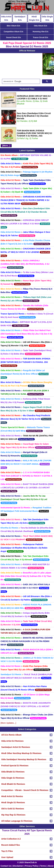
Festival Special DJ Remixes (15, 766)
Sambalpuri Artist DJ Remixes (16, 747)
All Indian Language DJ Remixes (17, 821)
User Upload (7, 857)
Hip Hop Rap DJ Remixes (13, 815)
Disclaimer (18, 866)
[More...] (6, 146)
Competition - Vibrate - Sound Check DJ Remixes (25, 790)
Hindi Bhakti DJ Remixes (13, 784)
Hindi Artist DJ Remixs (12, 796)
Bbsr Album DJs (13, 26)
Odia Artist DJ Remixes (12, 741)
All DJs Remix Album (11, 735)
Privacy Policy (32, 866)
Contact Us (6, 866)
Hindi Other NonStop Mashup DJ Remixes (21, 753)
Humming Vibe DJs (41, 32)
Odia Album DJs (40, 26)
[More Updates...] (8, 723)
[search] (21, 81)
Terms (43, 866)
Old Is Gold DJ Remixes (13, 809)
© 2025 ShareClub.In (27, 862)
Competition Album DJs (14, 32)
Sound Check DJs (14, 37)
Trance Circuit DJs (41, 37)
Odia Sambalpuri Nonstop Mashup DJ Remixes (24, 759)
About (51, 866)
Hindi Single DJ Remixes (13, 802)
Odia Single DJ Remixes (13, 778)
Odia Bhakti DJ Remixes (13, 772)
